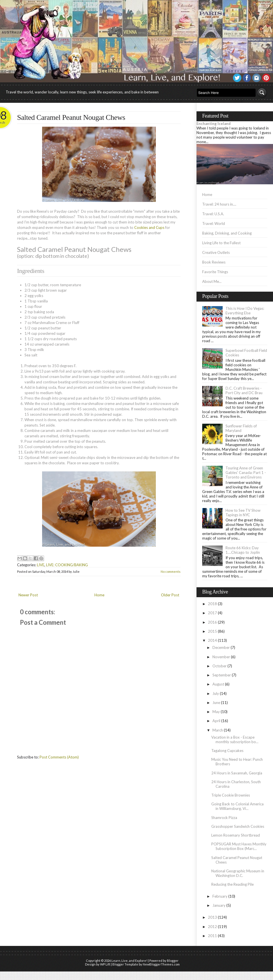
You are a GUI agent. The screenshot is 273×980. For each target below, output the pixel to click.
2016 (212, 622)
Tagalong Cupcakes (227, 751)
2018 (212, 604)
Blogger (173, 961)
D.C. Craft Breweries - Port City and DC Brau (244, 390)
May (216, 712)
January (219, 905)
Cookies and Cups (149, 227)
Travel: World (214, 223)
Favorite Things (215, 272)
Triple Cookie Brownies (231, 795)
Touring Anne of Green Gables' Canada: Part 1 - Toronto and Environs (246, 473)
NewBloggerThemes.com (161, 964)
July (216, 693)
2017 (212, 613)
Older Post (170, 595)
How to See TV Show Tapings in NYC (243, 513)
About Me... (212, 281)
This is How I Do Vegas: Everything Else (245, 311)
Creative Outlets (216, 252)
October (220, 666)
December (221, 647)
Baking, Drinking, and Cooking (227, 233)
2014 (212, 640)
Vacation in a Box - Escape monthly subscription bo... (235, 739)
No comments (171, 572)
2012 (212, 927)
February (220, 896)
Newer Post (28, 595)
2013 (212, 917)
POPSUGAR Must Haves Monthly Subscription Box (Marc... (239, 846)
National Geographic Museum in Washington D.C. (238, 873)
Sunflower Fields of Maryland (241, 428)
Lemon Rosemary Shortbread (236, 835)
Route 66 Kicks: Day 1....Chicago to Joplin (243, 550)
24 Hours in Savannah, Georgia (237, 773)
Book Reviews (214, 262)
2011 (212, 936)
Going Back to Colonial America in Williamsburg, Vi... (237, 806)
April (216, 721)
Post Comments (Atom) (59, 757)
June (216, 703)
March (218, 730)
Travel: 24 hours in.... (219, 204)
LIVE (41, 565)
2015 (212, 631)
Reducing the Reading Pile (232, 884)
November (221, 657)
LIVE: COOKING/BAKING (67, 565)
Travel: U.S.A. (213, 214)
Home (99, 595)
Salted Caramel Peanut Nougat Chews (71, 117)
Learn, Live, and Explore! (129, 961)
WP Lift (105, 964)
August (218, 684)
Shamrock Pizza (224, 818)
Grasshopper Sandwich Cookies (238, 826)
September (222, 675)
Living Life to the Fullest (221, 243)
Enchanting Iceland (214, 124)
